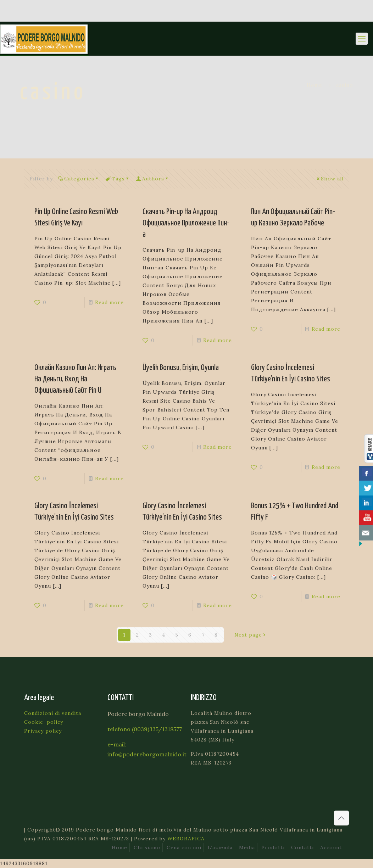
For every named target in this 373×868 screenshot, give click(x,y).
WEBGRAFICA (186, 839)
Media (247, 847)
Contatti (302, 847)
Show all (330, 179)
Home (314, 85)
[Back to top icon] (341, 818)
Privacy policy (43, 731)
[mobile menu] (362, 39)
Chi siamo (147, 847)
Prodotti (273, 847)
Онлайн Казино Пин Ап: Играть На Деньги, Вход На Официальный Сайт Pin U (75, 379)
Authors (153, 179)
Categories (79, 179)
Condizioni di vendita (53, 713)
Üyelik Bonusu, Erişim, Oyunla (181, 368)
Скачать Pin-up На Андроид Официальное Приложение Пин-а (186, 223)
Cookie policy (44, 722)
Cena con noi (184, 847)
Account (331, 847)
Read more (109, 302)
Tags (118, 179)
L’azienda (220, 847)
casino (345, 85)
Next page (251, 635)
